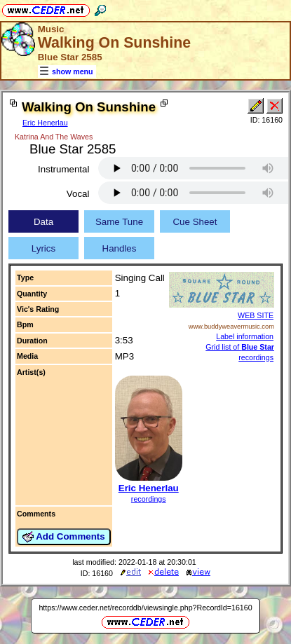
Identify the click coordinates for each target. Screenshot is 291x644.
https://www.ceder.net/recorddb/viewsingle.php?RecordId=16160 (145, 608)
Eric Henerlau (45, 123)
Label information (245, 336)
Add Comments (64, 537)
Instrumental (63, 169)
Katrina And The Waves (54, 137)
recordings (149, 499)
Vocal (78, 194)
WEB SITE (256, 315)
